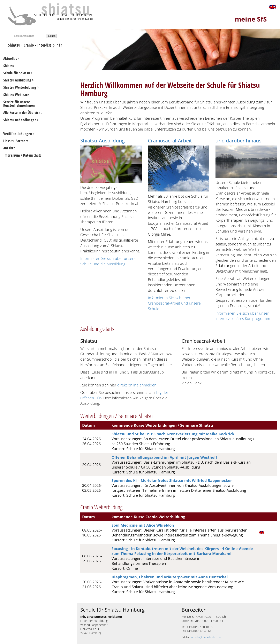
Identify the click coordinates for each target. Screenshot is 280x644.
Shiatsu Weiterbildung (20, 87)
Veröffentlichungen (18, 134)
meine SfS (251, 19)
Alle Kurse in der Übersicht (22, 112)
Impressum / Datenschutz (22, 155)
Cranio (29, 45)
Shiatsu (14, 45)
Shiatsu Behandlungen (20, 120)
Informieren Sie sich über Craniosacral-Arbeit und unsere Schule (174, 303)
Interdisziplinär (50, 45)
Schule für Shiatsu (17, 73)
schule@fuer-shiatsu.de (206, 637)
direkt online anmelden (137, 385)
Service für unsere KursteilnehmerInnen (19, 104)
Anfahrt (9, 148)
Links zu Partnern (16, 141)
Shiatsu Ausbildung (17, 80)
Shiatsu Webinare (16, 95)
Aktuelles (10, 58)
